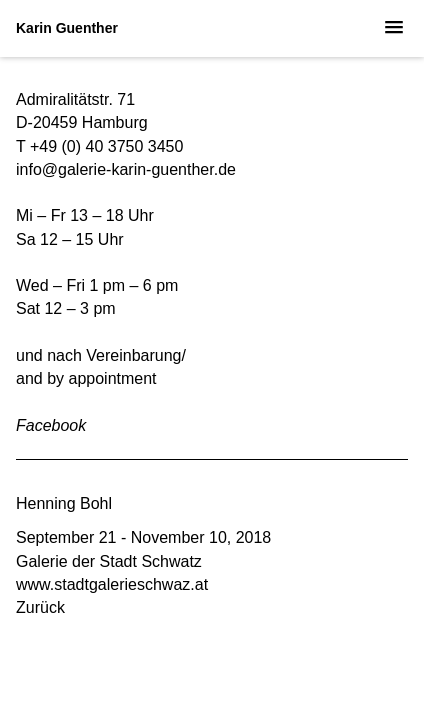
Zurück (40, 607)
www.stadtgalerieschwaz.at (112, 584)
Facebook (51, 425)
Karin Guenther (67, 28)
